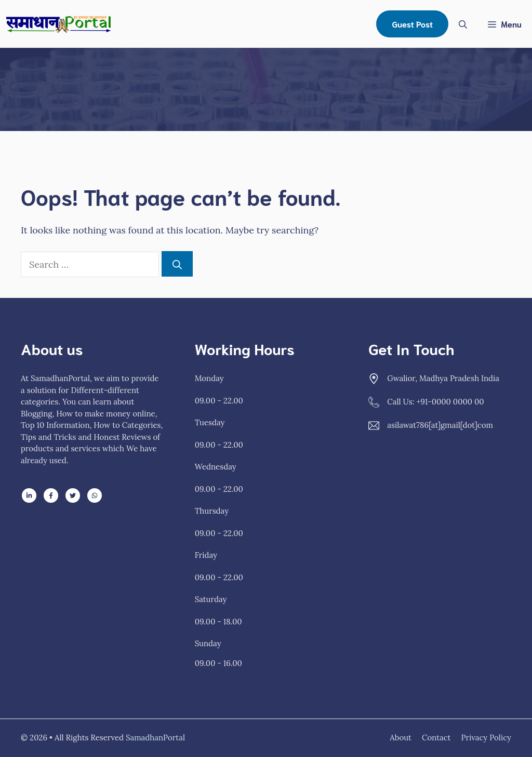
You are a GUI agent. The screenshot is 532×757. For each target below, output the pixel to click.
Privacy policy (486, 738)
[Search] (177, 264)
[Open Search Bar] (463, 24)
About (401, 738)
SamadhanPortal (155, 738)
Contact (436, 738)
